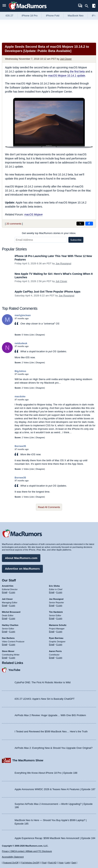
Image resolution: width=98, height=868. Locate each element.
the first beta (77, 71)
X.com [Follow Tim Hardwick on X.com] (59, 618)
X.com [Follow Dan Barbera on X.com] (12, 644)
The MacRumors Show (28, 760)
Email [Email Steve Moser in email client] (5, 658)
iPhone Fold (53, 16)
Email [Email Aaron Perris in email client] (52, 658)
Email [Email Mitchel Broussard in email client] (5, 618)
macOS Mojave (33, 214)
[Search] (88, 6)
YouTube (14, 670)
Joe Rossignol (63, 263)
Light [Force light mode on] (67, 863)
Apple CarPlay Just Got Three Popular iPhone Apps (48, 292)
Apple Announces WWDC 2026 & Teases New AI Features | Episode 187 (55, 789)
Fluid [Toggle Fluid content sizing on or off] (44, 863)
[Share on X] (80, 224)
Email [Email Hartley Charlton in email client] (5, 631)
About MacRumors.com (21, 558)
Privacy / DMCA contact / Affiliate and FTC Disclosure (27, 851)
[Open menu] (4, 6)
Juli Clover (66, 59)
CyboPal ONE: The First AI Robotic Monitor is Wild (43, 682)
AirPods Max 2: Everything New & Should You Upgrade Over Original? (54, 748)
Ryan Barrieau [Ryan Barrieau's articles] (56, 638)
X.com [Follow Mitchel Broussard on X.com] (12, 618)
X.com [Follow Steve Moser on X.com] (12, 658)
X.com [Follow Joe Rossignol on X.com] (59, 605)
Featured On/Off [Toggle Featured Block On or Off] (11, 863)
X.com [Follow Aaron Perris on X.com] (59, 658)
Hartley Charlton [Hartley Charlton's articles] (10, 625)
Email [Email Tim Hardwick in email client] (52, 618)
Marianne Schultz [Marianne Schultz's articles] (58, 625)
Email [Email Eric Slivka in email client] (52, 592)
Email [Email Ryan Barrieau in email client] (52, 644)
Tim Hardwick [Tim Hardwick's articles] (56, 612)
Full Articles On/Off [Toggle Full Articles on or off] (30, 863)
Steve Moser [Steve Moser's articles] (8, 651)
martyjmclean (23, 315)
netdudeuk (21, 343)
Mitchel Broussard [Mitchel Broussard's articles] (11, 612)
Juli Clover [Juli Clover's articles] (7, 599)
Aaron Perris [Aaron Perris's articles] (55, 651)
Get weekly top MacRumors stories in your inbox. (49, 233)
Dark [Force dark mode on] (74, 863)
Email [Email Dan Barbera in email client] (5, 644)
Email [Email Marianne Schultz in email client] (52, 631)
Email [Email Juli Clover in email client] (5, 605)
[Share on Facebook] (89, 224)
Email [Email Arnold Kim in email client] (5, 592)
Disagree (40, 335)
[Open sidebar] (94, 6)
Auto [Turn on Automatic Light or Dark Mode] (61, 863)
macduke (20, 396)
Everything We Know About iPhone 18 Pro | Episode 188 (46, 773)
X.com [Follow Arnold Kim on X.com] (12, 592)
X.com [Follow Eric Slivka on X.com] (59, 592)
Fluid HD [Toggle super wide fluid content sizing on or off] (52, 863)
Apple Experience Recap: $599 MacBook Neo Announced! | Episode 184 (55, 838)
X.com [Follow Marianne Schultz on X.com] (59, 631)
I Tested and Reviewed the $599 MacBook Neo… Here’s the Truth (51, 731)
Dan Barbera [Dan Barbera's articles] (8, 638)
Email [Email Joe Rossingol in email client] (52, 605)
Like (32, 335)
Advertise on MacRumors (22, 569)
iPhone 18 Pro (30, 16)
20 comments (14, 224)
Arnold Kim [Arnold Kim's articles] (8, 586)
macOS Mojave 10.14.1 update (67, 76)
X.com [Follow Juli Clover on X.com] (12, 605)
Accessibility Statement (13, 857)
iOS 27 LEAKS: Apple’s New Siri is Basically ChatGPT (45, 699)
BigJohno (20, 371)
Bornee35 (20, 446)
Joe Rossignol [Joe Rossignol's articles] (56, 599)
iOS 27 (9, 16)
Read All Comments (49, 507)
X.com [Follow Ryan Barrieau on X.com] (59, 644)
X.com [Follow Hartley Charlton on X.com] (12, 631)
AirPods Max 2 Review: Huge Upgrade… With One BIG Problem (50, 715)
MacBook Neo (76, 16)
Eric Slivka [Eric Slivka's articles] (54, 586)
